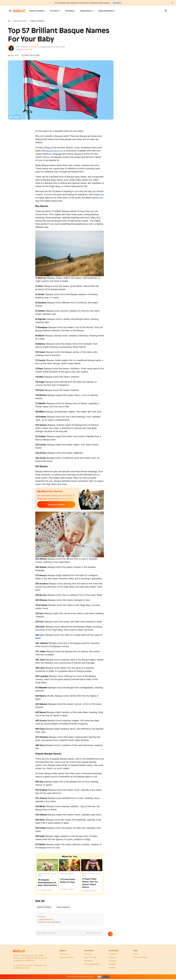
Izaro (42, 636)
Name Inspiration (106, 11)
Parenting (69, 11)
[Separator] (110, 935)
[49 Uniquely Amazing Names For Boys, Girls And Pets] (47, 866)
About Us (88, 955)
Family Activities (37, 11)
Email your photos (52, 506)
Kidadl (9, 21)
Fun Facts (54, 11)
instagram (113, 962)
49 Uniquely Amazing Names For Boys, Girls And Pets (47, 884)
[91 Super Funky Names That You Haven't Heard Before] (92, 866)
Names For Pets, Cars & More (47, 876)
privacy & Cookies (140, 959)
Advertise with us (67, 959)
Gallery (16, 118)
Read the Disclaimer (48, 934)
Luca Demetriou (34, 47)
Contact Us (64, 955)
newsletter (88, 962)
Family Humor (86, 11)
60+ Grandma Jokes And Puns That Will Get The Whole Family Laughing (82, 3)
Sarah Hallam (29, 50)
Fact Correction (96, 934)
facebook (113, 955)
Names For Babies (67, 875)
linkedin (112, 965)
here (101, 199)
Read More (123, 3)
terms (136, 955)
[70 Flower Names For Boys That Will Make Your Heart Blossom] (70, 866)
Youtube (112, 969)
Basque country (53, 152)
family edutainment (92, 965)
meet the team (90, 959)
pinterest (112, 959)
